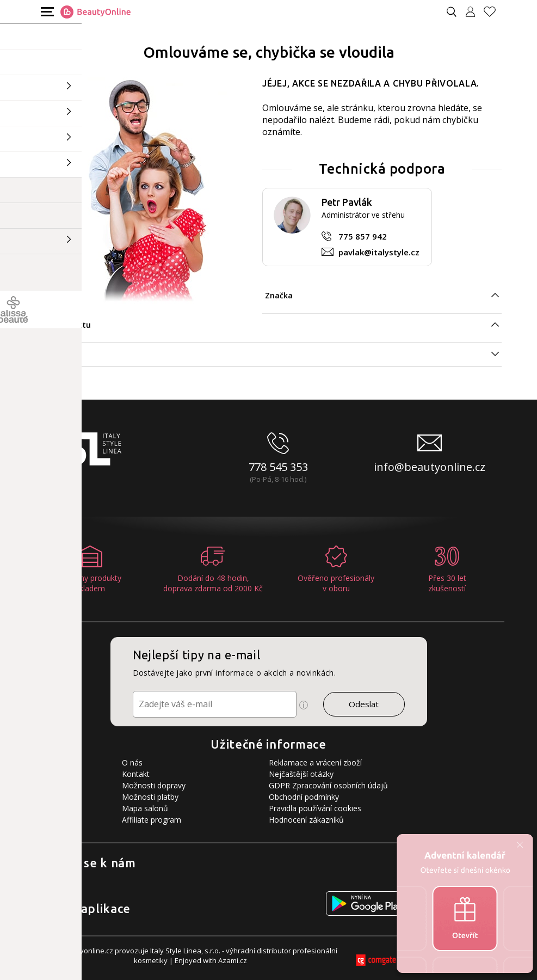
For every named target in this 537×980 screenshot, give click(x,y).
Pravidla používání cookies (315, 808)
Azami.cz (233, 960)
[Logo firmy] (95, 12)
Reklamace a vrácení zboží (315, 762)
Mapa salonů (145, 808)
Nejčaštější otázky (301, 774)
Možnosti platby (150, 797)
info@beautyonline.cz (430, 467)
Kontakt (136, 774)
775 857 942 (363, 236)
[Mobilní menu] (46, 11)
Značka (279, 295)
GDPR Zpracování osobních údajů (328, 785)
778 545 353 (278, 467)
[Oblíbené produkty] (494, 12)
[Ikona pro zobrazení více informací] (304, 705)
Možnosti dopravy (154, 785)
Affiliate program (152, 820)
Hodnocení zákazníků (306, 820)
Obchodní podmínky (304, 797)
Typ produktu (64, 325)
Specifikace (59, 354)
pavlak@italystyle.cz (379, 252)
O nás (132, 762)
